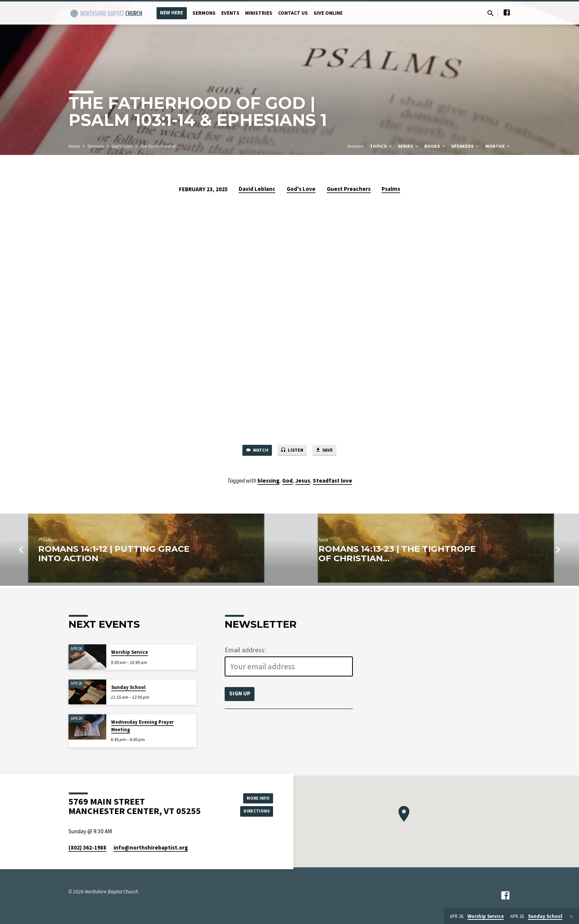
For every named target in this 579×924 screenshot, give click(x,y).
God (287, 482)
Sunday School (128, 687)
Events (230, 13)
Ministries (259, 13)
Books (435, 146)
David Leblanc (257, 189)
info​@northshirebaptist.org (151, 847)
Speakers (466, 146)
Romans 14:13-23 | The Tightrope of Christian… (397, 556)
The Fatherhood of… (160, 146)
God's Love (122, 146)
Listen (292, 451)
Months (498, 146)
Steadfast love (332, 482)
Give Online (328, 13)
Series (409, 146)
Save (330, 451)
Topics (381, 146)
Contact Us (293, 13)
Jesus (303, 482)
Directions (254, 812)
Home (74, 146)
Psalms (391, 189)
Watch (252, 451)
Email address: (245, 650)
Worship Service (130, 652)
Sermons (204, 13)
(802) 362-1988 (87, 847)
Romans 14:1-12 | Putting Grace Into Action (114, 556)
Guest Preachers (349, 189)
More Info (254, 797)
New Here (172, 13)
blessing (269, 482)
